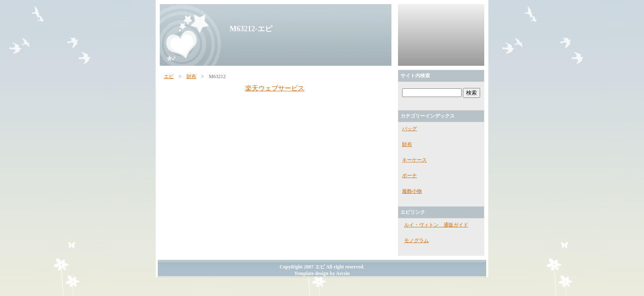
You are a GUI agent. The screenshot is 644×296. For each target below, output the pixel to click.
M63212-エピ (251, 29)
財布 (191, 76)
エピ (169, 76)
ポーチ (409, 176)
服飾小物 (412, 191)
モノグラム (416, 240)
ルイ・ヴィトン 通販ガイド (436, 225)
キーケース (414, 160)
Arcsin (343, 273)
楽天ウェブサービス (275, 88)
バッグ (409, 129)
